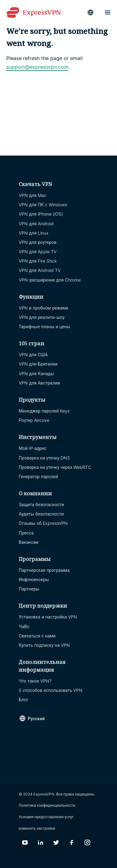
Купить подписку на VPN (44, 645)
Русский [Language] (36, 719)
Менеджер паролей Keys (44, 411)
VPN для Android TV (40, 270)
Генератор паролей (38, 476)
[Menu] (108, 12)
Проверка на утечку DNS (44, 458)
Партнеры (29, 589)
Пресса (26, 533)
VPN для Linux (34, 233)
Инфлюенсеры (34, 579)
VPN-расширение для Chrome (50, 280)
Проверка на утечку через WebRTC (55, 467)
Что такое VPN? (35, 681)
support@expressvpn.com (37, 67)
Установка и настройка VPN (48, 617)
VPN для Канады (36, 373)
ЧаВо (24, 626)
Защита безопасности (41, 504)
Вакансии (29, 542)
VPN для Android (36, 224)
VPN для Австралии (39, 383)
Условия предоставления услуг (46, 817)
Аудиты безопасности (41, 514)
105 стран (32, 343)
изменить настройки (37, 828)
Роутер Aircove (34, 420)
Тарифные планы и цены (44, 327)
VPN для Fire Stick (38, 261)
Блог (24, 700)
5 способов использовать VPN (51, 690)
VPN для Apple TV (38, 252)
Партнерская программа (44, 570)
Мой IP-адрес (33, 448)
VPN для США (33, 355)
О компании (35, 493)
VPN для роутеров (38, 242)
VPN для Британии (38, 364)
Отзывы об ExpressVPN (43, 523)
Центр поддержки (43, 606)
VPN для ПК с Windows (43, 205)
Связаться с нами (37, 636)
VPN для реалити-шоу (42, 317)
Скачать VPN (35, 184)
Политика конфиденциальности (47, 805)
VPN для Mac (33, 195)
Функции (31, 297)
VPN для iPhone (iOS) (41, 214)
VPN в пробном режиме (44, 308)
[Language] (90, 12)
